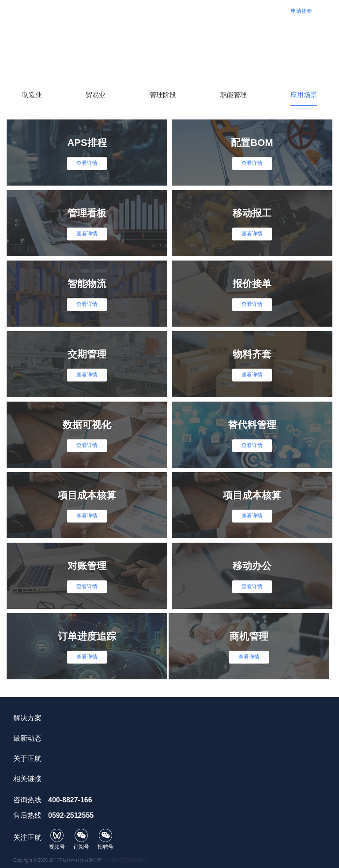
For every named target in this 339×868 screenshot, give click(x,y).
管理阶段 (163, 95)
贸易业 (96, 95)
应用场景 (304, 95)
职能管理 (234, 95)
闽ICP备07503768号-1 (125, 860)
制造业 (32, 95)
